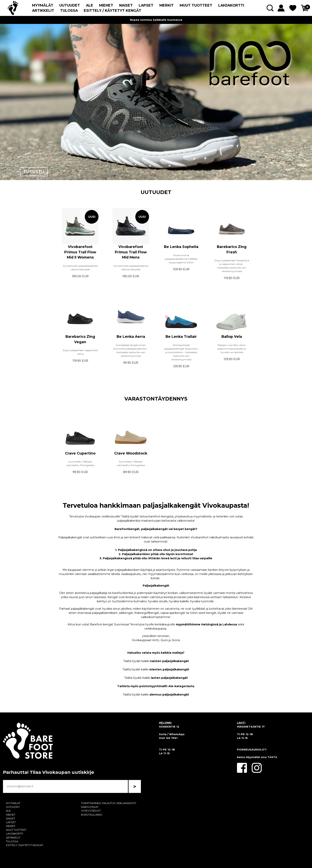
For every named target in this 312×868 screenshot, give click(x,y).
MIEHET (106, 5)
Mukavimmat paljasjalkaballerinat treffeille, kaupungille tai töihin (181, 259)
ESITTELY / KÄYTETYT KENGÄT (113, 10)
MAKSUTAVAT (90, 807)
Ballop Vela (232, 337)
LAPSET (146, 5)
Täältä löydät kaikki (156, 661)
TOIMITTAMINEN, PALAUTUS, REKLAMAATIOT (109, 803)
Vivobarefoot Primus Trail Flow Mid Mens (131, 252)
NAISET (126, 5)
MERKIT (167, 5)
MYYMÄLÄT (43, 5)
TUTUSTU (34, 172)
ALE (90, 5)
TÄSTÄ (272, 757)
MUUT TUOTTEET (196, 5)
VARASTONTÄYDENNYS (156, 399)
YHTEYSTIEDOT (91, 811)
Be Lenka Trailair (181, 337)
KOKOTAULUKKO (92, 815)
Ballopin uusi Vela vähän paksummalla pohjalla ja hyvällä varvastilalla (232, 349)
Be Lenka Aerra (131, 337)
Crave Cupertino (80, 453)
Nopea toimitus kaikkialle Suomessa (156, 20)
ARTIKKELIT (43, 10)
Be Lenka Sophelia (181, 247)
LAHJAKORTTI (231, 5)
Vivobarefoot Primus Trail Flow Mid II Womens (80, 252)
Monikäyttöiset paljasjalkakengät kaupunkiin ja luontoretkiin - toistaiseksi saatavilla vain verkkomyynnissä (181, 352)
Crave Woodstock (131, 453)
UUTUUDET (70, 5)
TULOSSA (69, 10)
